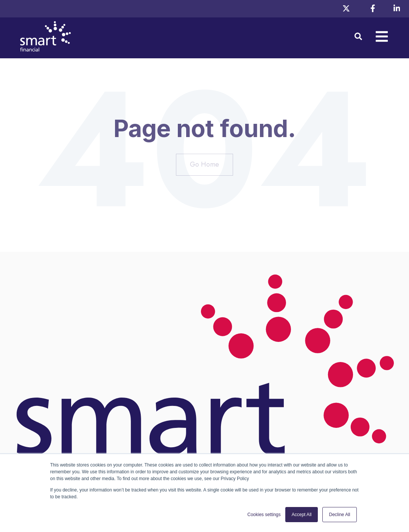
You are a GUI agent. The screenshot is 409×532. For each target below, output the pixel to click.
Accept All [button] (302, 515)
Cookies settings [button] (264, 515)
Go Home (204, 164)
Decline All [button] (339, 515)
